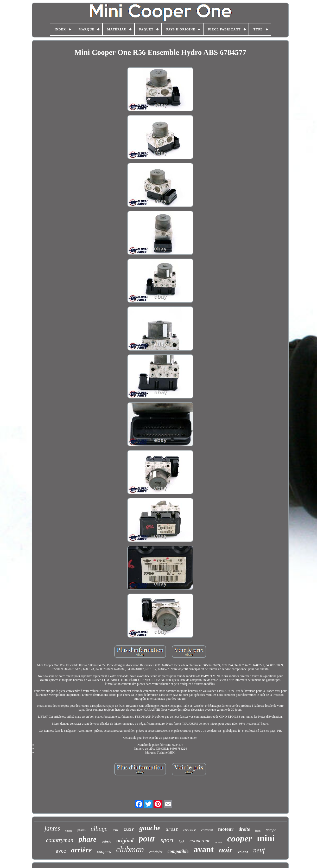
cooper (239, 838)
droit (172, 830)
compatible (178, 851)
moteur (226, 829)
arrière (81, 850)
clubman (130, 849)
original (125, 840)
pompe (271, 830)
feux (116, 830)
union (219, 842)
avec (61, 851)
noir (226, 850)
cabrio (107, 841)
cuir (129, 830)
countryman (60, 840)
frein (258, 831)
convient (207, 830)
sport (167, 840)
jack (182, 841)
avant (204, 849)
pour (147, 839)
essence (190, 830)
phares (81, 830)
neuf (259, 850)
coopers (104, 851)
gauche (150, 828)
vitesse (69, 831)
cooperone (200, 841)
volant (243, 852)
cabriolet (156, 852)
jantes (52, 828)
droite (244, 829)
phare (88, 839)
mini (266, 838)
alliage (99, 829)
